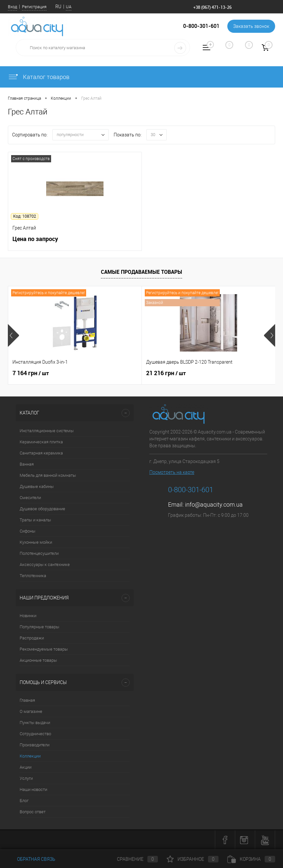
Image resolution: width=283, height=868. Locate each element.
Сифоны (28, 531)
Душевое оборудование (42, 509)
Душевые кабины (37, 486)
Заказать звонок (251, 26)
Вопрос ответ (33, 812)
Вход (12, 7)
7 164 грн (31, 373)
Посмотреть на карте (172, 472)
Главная (27, 700)
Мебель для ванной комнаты (48, 475)
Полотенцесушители (39, 553)
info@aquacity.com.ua (214, 505)
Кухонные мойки (36, 542)
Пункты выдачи (35, 723)
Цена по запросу (75, 242)
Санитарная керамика (41, 453)
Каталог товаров (39, 77)
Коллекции (30, 756)
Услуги (26, 778)
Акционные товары (38, 660)
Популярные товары (39, 627)
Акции (26, 767)
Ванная (27, 464)
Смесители (30, 498)
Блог (24, 801)
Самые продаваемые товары (141, 272)
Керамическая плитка (41, 442)
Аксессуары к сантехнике (45, 565)
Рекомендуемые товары (44, 649)
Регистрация (34, 7)
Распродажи (32, 638)
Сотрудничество (35, 734)
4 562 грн (231, 377)
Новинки (28, 616)
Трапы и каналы (35, 520)
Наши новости (33, 789)
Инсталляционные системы (47, 431)
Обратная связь (32, 859)
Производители (35, 745)
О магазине (31, 711)
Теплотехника (33, 576)
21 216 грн (121, 373)
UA (69, 7)
